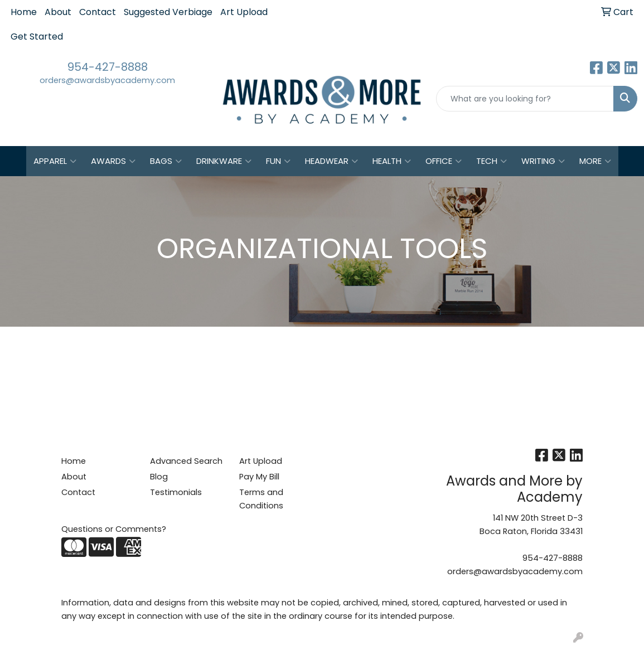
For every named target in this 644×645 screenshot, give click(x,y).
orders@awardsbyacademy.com (107, 80)
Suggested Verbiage (168, 12)
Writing (543, 161)
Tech (492, 161)
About (58, 12)
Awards (113, 161)
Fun (278, 161)
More (595, 161)
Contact (98, 12)
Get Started (37, 37)
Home (24, 12)
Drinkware (224, 161)
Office (444, 161)
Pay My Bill (259, 477)
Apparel (55, 161)
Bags (166, 161)
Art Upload (244, 12)
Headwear (331, 161)
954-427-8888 (108, 67)
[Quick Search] (525, 99)
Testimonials (176, 492)
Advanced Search (186, 461)
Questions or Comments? (114, 529)
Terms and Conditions (261, 499)
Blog (159, 477)
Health (392, 161)
